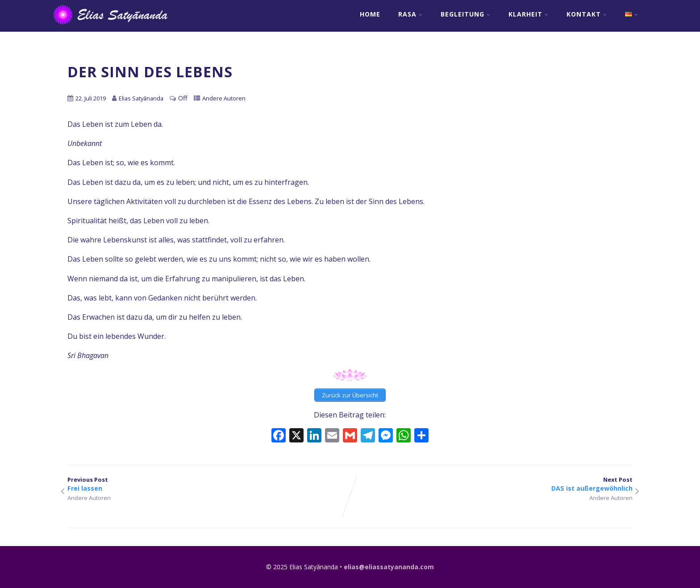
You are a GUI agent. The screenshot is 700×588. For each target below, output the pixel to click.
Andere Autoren (224, 98)
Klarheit (529, 14)
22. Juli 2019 (91, 98)
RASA (410, 14)
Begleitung (466, 14)
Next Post (491, 484)
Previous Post (209, 484)
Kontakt (587, 14)
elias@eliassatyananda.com (389, 567)
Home (370, 14)
